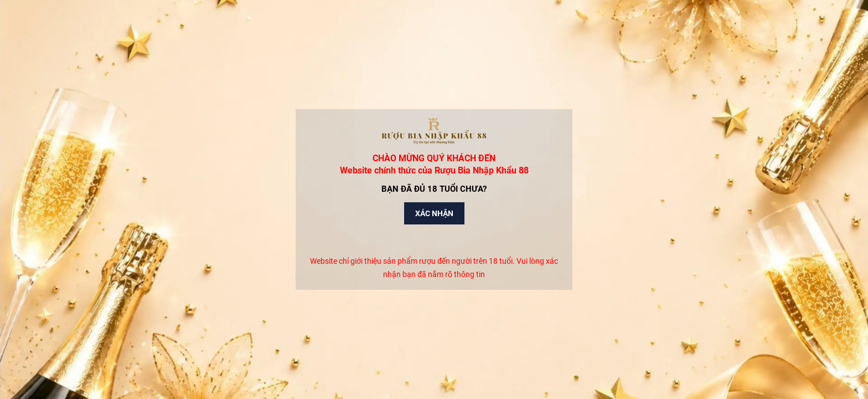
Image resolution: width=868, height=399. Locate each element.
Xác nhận (434, 213)
